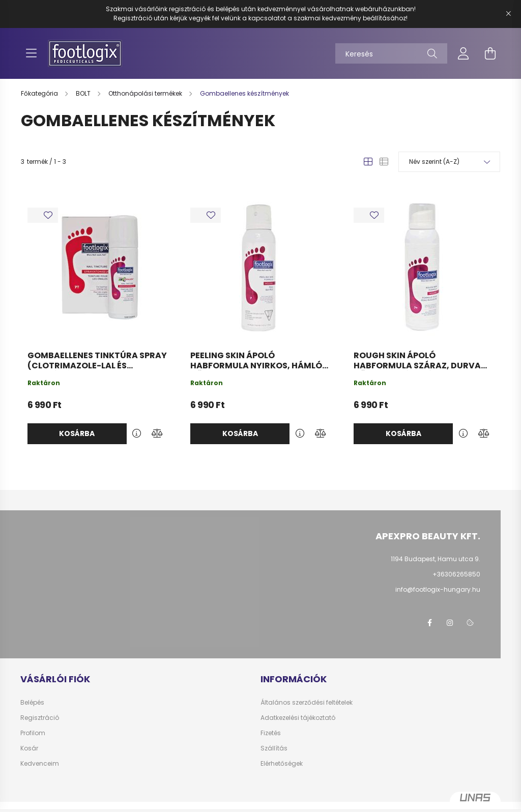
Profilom (33, 733)
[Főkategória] (40, 93)
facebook (429, 623)
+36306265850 (456, 574)
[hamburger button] (31, 53)
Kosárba (77, 433)
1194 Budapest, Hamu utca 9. (436, 559)
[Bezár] (508, 14)
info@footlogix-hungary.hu (438, 589)
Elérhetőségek (282, 764)
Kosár (29, 748)
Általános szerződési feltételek (307, 703)
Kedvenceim (40, 764)
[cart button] (490, 53)
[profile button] (464, 53)
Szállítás (274, 748)
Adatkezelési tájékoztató (298, 718)
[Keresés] (391, 53)
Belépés (32, 703)
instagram (450, 623)
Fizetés (271, 733)
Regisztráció (40, 718)
